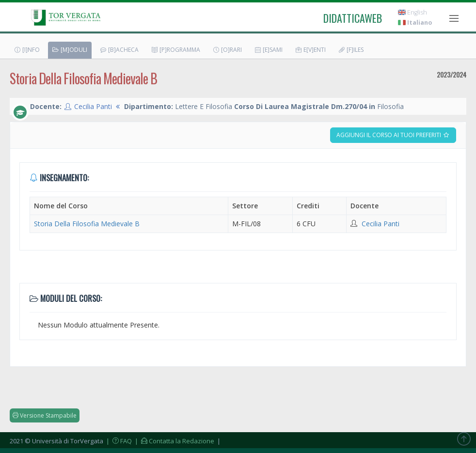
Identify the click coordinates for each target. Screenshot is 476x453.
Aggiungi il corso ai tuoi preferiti (393, 135)
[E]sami (268, 50)
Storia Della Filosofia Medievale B (87, 224)
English (413, 12)
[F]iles (351, 50)
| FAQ (118, 441)
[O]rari (227, 50)
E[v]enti (310, 50)
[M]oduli (70, 50)
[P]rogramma (175, 50)
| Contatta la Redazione (174, 441)
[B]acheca (119, 50)
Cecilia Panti (93, 106)
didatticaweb (353, 18)
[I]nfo (27, 50)
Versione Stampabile (45, 415)
